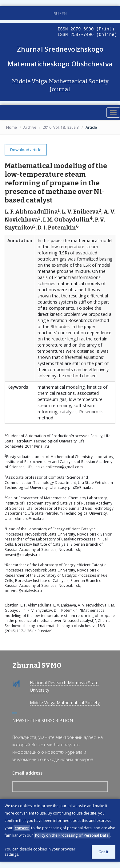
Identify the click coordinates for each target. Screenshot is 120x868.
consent (22, 828)
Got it (104, 852)
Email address (27, 773)
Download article (26, 150)
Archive (30, 127)
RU (56, 14)
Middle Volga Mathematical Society (65, 703)
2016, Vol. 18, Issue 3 (61, 127)
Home (12, 127)
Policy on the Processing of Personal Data (72, 835)
